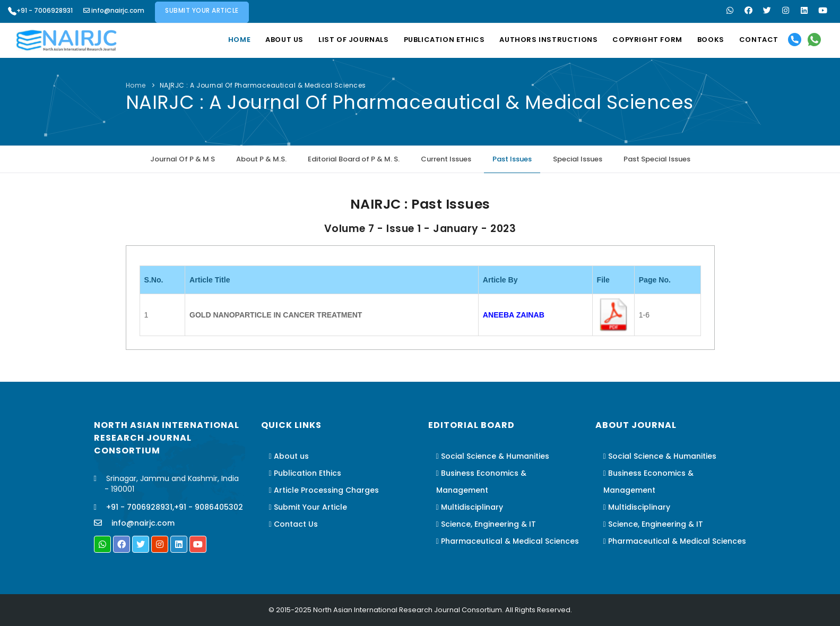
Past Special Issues (657, 159)
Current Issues (446, 159)
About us (284, 40)
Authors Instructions (548, 40)
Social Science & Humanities (493, 456)
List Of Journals (354, 40)
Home (239, 40)
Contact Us (293, 524)
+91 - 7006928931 (40, 11)
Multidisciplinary (470, 507)
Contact (759, 40)
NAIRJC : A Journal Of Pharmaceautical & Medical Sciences (263, 85)
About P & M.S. (261, 159)
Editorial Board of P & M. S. (354, 159)
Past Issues (512, 159)
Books (711, 40)
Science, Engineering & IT (486, 524)
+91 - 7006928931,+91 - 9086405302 (174, 507)
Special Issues (578, 159)
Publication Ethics (444, 40)
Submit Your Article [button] (202, 10)
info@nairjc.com (114, 10)
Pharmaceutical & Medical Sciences (508, 541)
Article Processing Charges (324, 490)
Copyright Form (647, 40)
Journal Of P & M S (183, 159)
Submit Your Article (308, 507)
